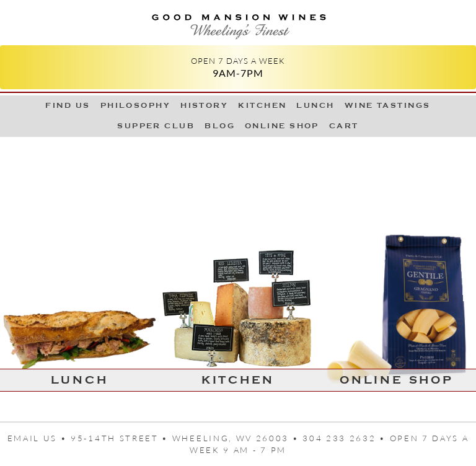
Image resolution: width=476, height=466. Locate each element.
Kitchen (262, 105)
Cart (344, 126)
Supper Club (156, 126)
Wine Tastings (388, 105)
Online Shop (282, 126)
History (204, 105)
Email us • (39, 438)
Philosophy (136, 105)
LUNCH (315, 105)
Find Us (68, 105)
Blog (220, 126)
